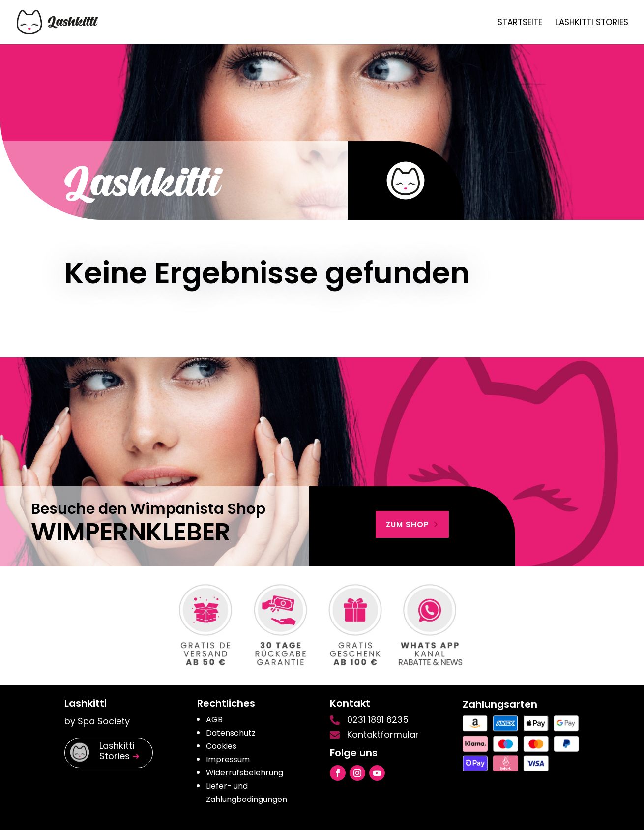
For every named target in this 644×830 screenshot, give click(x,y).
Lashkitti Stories (592, 23)
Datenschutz (231, 733)
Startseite (520, 23)
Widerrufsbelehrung (245, 773)
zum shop (408, 524)
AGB (214, 720)
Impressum (228, 759)
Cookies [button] (221, 746)
